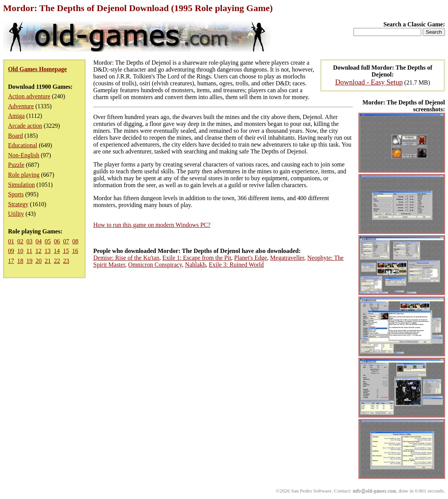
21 (48, 261)
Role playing (24, 175)
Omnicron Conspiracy (155, 265)
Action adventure (29, 96)
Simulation (21, 185)
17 (11, 261)
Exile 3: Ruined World (236, 265)
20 (39, 261)
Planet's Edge (251, 258)
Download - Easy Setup (369, 82)
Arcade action (25, 126)
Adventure (21, 106)
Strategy (18, 204)
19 (29, 261)
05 (48, 241)
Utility (16, 214)
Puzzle (16, 165)
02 (20, 241)
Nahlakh (195, 265)
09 (11, 251)
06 (57, 241)
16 (75, 251)
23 (66, 261)
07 (66, 241)
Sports (16, 194)
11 (29, 251)
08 (75, 241)
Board (15, 136)
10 (20, 251)
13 (47, 251)
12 (38, 251)
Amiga (16, 116)
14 (57, 251)
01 (11, 241)
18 (20, 261)
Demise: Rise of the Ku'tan (126, 258)
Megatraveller (287, 258)
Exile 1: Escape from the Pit (197, 258)
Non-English (24, 155)
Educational (23, 145)
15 (66, 251)
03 (29, 241)
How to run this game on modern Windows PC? (152, 225)
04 (39, 241)
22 (57, 261)
